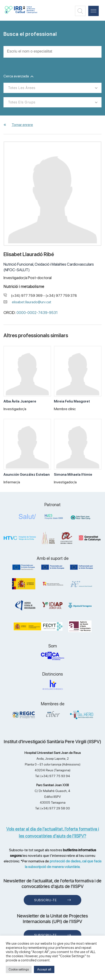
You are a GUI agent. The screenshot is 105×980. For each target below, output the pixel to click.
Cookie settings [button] (19, 969)
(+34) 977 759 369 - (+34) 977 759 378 (44, 295)
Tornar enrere (22, 125)
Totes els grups (22, 102)
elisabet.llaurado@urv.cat (32, 302)
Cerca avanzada (18, 76)
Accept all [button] (44, 969)
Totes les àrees (22, 88)
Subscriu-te (45, 900)
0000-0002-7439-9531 (37, 313)
